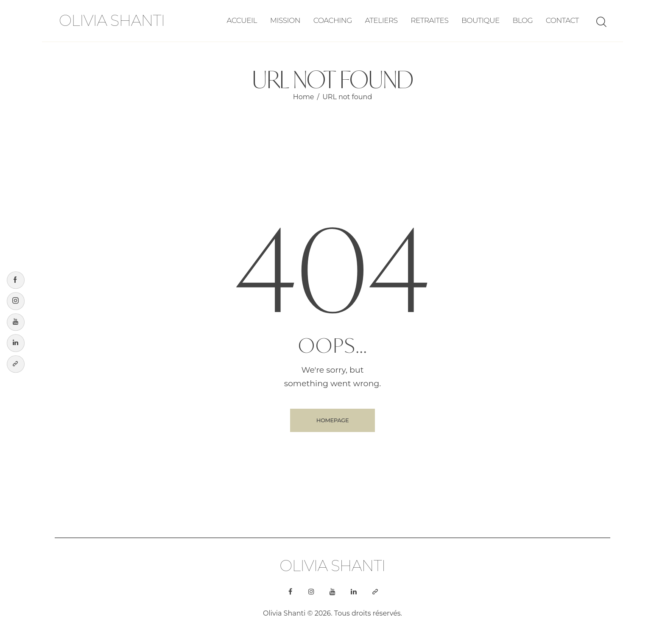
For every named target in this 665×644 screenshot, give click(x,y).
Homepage (332, 420)
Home (304, 97)
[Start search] (601, 22)
